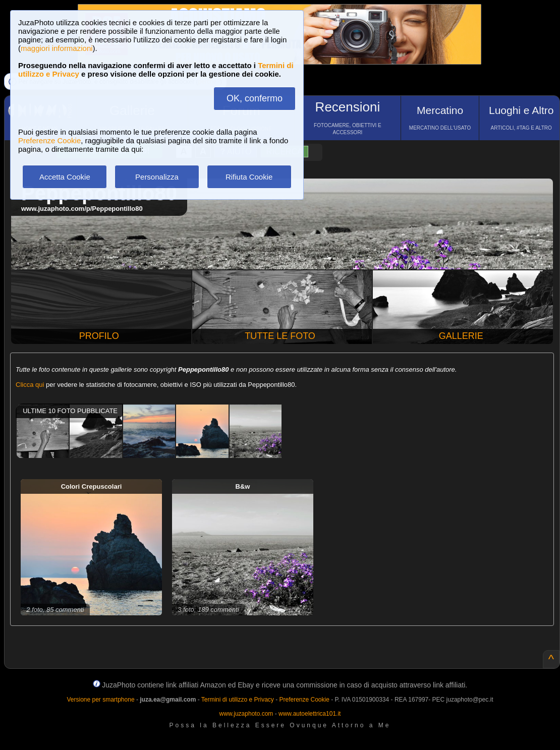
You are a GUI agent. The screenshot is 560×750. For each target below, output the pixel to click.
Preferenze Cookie (49, 140)
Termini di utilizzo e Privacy (238, 700)
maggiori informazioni (57, 48)
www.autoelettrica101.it (310, 714)
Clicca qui (30, 385)
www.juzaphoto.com (246, 714)
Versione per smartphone (100, 700)
